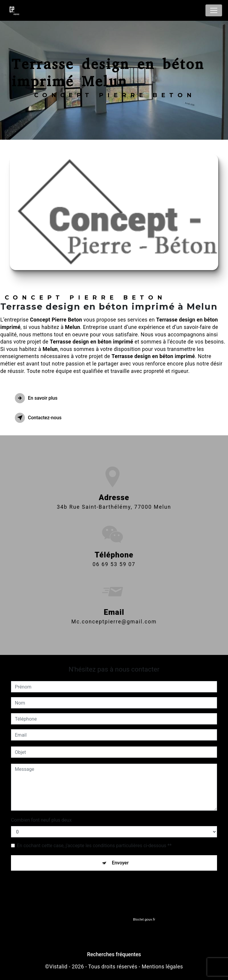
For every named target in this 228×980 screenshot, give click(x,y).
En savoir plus (36, 398)
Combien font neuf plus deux (41, 820)
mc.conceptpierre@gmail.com (114, 616)
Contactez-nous (38, 418)
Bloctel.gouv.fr (144, 920)
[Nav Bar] (214, 10)
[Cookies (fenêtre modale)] (2, 976)
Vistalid (58, 967)
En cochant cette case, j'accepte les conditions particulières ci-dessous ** (94, 846)
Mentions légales (162, 967)
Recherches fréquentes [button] (114, 954)
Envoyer (120, 863)
